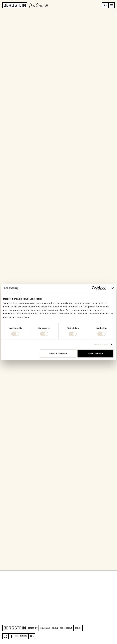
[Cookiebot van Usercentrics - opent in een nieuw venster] (94, 288)
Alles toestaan (96, 353)
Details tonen (101, 344)
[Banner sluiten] (113, 288)
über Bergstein (66, 628)
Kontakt (78, 628)
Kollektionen (45, 628)
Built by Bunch (21, 636)
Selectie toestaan (58, 353)
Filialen (55, 628)
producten (33, 628)
